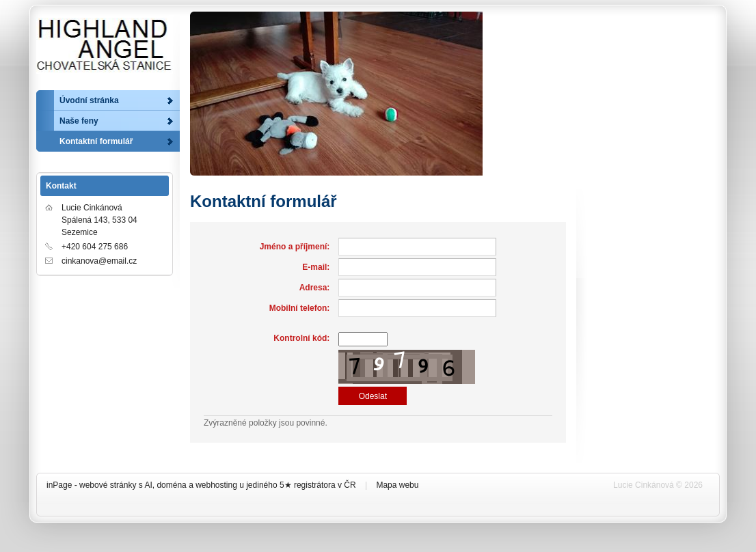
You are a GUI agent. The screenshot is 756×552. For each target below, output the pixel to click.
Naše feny (79, 121)
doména (171, 485)
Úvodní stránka (89, 100)
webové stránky (108, 485)
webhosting (216, 485)
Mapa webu (397, 485)
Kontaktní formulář (96, 141)
